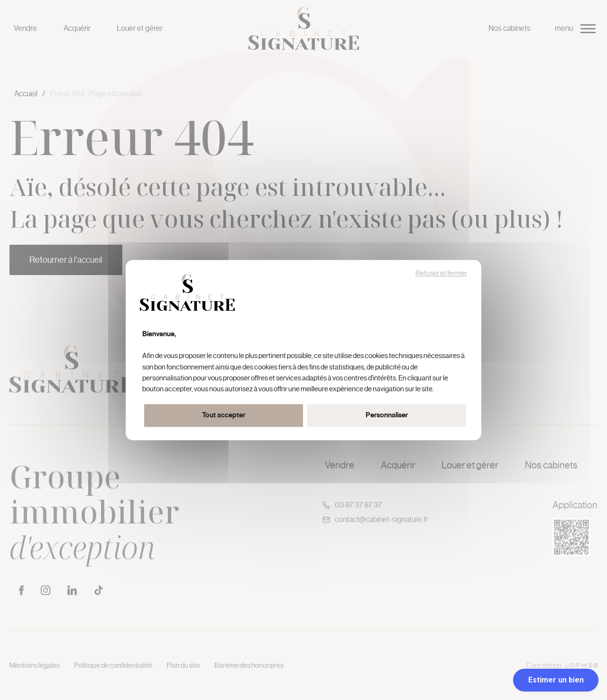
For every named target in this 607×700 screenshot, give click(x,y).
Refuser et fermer (441, 273)
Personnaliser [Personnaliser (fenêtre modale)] (387, 415)
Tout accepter (224, 415)
